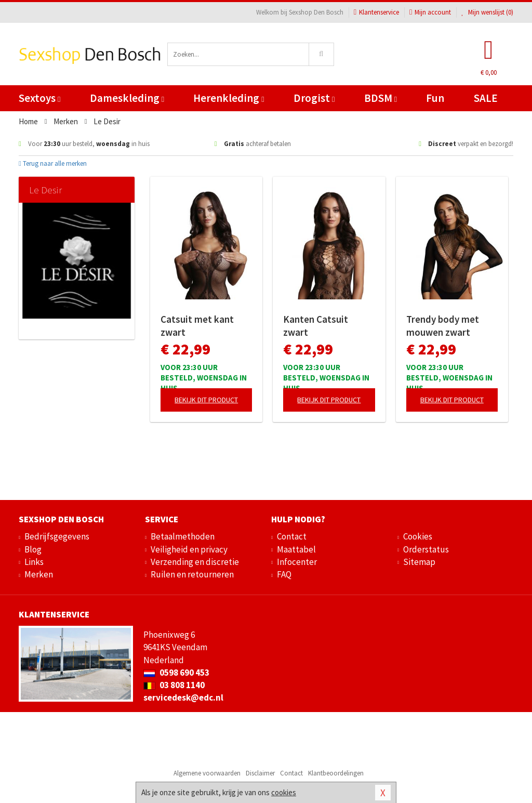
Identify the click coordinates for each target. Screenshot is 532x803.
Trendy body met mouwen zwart (443, 326)
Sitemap (419, 562)
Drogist (314, 98)
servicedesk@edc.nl (183, 697)
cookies (284, 792)
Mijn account (430, 12)
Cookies (418, 536)
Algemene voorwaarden (207, 773)
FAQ (284, 574)
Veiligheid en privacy (189, 549)
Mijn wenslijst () (487, 12)
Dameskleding (127, 98)
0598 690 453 (176, 673)
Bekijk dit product (206, 400)
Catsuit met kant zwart (197, 326)
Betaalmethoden (183, 536)
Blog (33, 549)
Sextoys (39, 98)
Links (34, 562)
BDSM (381, 98)
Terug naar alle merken (53, 163)
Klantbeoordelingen (336, 773)
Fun (435, 98)
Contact (292, 536)
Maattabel (296, 549)
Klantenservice (376, 12)
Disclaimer (260, 773)
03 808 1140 (174, 685)
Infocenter (297, 562)
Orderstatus (426, 549)
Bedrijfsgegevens (57, 536)
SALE (486, 98)
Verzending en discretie (195, 562)
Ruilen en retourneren (192, 574)
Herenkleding (229, 98)
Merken (39, 574)
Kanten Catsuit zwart (316, 326)
